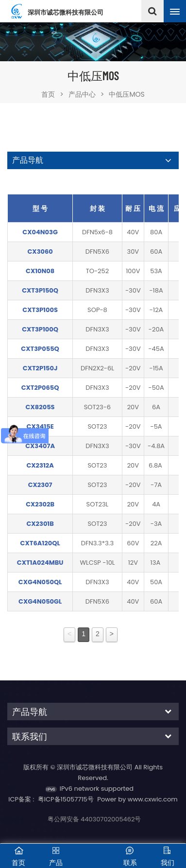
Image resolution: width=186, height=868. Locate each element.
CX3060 (40, 252)
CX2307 (40, 485)
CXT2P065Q (40, 388)
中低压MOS (127, 94)
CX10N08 (40, 271)
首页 (52, 94)
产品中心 (82, 94)
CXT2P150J (40, 368)
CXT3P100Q (40, 329)
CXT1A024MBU (40, 563)
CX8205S (40, 407)
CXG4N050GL (40, 601)
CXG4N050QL (40, 582)
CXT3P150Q (40, 290)
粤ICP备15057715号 (66, 799)
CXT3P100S (40, 310)
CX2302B (40, 504)
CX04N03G (40, 232)
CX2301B (40, 524)
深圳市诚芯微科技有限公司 (66, 13)
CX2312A (40, 465)
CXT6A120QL (40, 543)
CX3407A (40, 446)
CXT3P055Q (40, 349)
